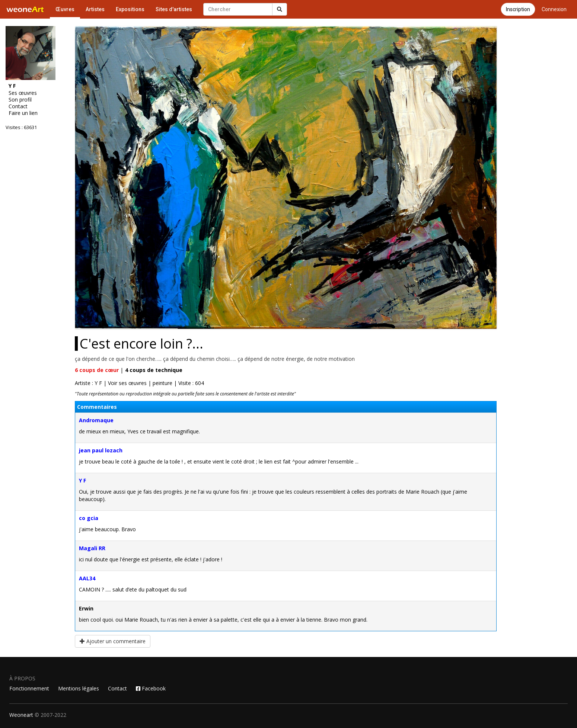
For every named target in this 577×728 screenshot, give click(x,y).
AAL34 (87, 578)
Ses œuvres (23, 93)
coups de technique (154, 370)
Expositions (130, 9)
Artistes (95, 9)
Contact (18, 106)
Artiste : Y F (88, 383)
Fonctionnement (29, 688)
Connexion (554, 9)
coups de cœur (97, 370)
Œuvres (65, 9)
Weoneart (21, 715)
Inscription (518, 9)
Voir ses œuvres (127, 383)
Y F (82, 480)
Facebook (151, 688)
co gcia (89, 518)
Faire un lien (23, 113)
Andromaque (96, 420)
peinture (162, 383)
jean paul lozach (101, 450)
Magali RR (92, 548)
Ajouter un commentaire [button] (113, 641)
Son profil (20, 100)
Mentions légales (79, 688)
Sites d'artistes (174, 9)
